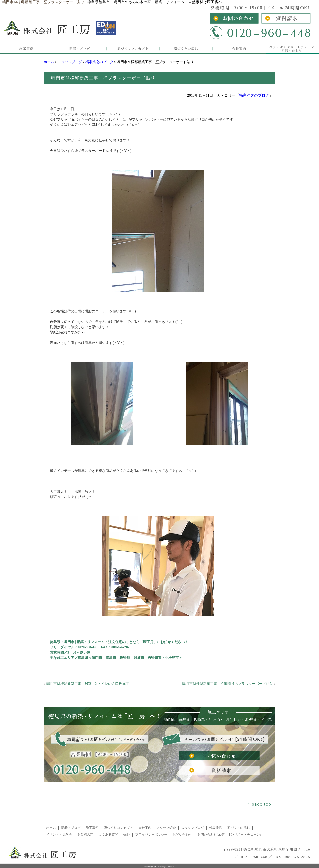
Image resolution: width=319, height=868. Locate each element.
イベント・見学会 (59, 835)
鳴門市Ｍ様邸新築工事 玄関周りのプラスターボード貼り (228, 684)
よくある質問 (108, 835)
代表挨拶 (216, 828)
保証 (127, 835)
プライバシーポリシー (151, 835)
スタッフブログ (70, 62)
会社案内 (145, 828)
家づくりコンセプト (119, 828)
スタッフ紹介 (166, 828)
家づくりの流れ (239, 828)
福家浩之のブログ (99, 62)
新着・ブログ (71, 828)
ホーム (49, 62)
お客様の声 (85, 835)
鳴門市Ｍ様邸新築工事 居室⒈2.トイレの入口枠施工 (88, 684)
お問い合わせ (182, 835)
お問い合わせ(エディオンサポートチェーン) (229, 835)
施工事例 (92, 828)
